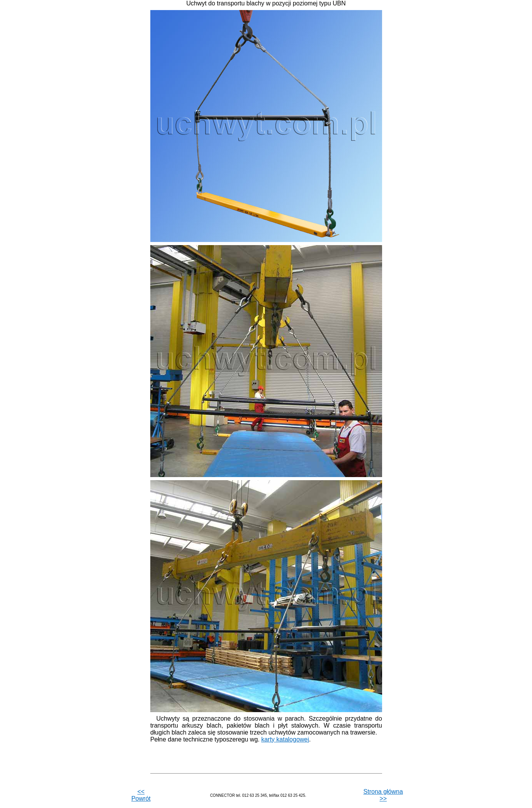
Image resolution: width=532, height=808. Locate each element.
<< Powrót (141, 795)
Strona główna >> (383, 795)
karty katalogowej (285, 739)
